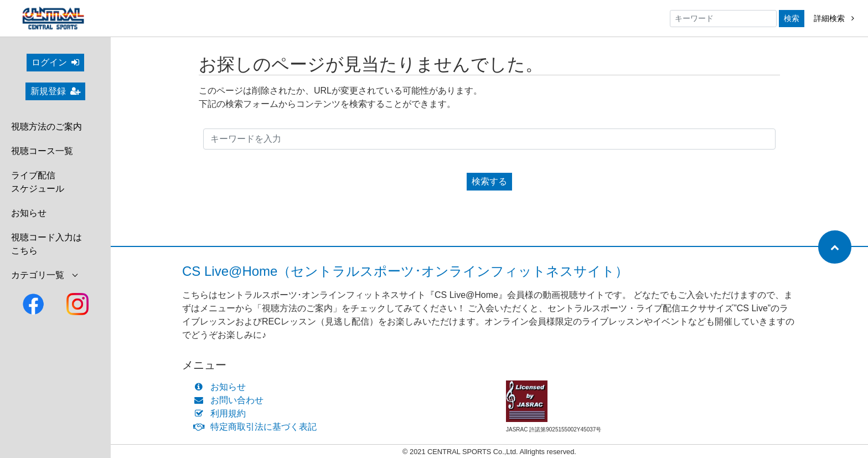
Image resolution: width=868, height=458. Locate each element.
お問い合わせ (231, 400)
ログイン (55, 62)
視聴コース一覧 (42, 151)
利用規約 (222, 413)
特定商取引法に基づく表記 (258, 427)
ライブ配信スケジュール (38, 182)
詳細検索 (834, 18)
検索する (489, 181)
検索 (792, 18)
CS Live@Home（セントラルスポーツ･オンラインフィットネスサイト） (405, 271)
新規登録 (55, 91)
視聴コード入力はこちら (46, 244)
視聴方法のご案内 (46, 127)
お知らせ (29, 213)
